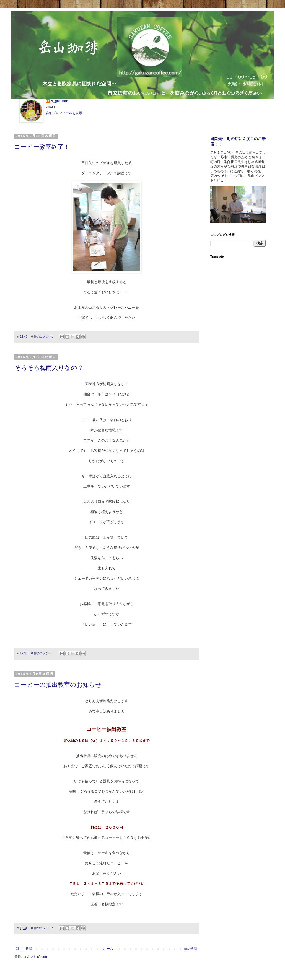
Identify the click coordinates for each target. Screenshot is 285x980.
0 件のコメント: (42, 336)
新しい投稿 (24, 949)
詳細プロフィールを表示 (64, 113)
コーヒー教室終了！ (42, 147)
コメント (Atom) (35, 957)
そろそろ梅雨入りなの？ (49, 368)
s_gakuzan (60, 101)
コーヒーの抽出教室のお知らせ (58, 685)
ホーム (108, 949)
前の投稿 (191, 949)
